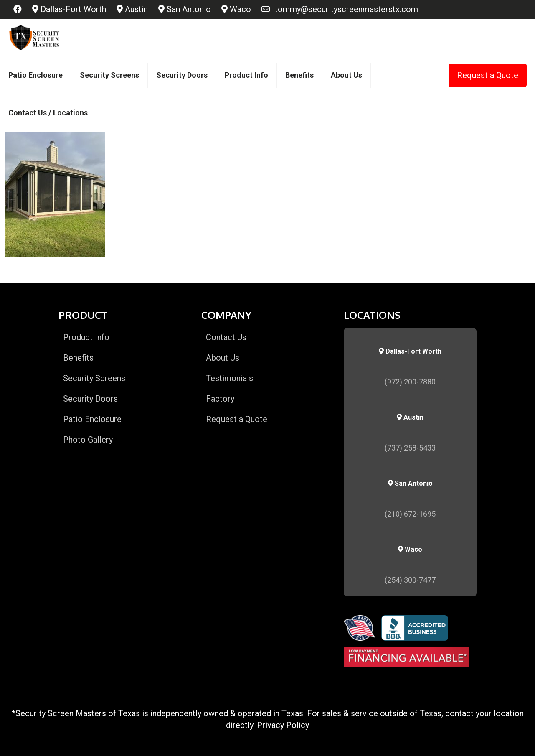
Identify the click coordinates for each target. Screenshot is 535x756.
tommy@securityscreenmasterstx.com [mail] (344, 9)
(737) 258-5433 (410, 448)
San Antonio (185, 9)
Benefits (78, 358)
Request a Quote (488, 75)
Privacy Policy (283, 725)
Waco (236, 9)
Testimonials (229, 378)
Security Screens (94, 378)
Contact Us (226, 337)
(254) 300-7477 (410, 580)
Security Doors (90, 399)
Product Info (86, 337)
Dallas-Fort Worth (69, 9)
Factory (220, 399)
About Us (223, 358)
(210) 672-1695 (410, 514)
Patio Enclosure (92, 419)
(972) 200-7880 (410, 382)
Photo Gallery (88, 440)
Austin (132, 9)
